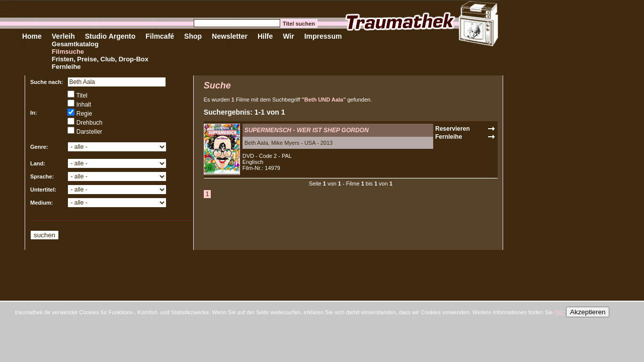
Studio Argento (110, 36)
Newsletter (230, 36)
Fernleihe (66, 67)
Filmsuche (68, 52)
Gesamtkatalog (75, 44)
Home (32, 36)
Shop (193, 36)
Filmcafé (160, 36)
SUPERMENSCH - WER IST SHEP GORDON (307, 130)
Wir (288, 36)
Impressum (323, 36)
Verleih (63, 36)
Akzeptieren (588, 312)
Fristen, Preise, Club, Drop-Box (100, 59)
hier (559, 312)
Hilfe (265, 36)
